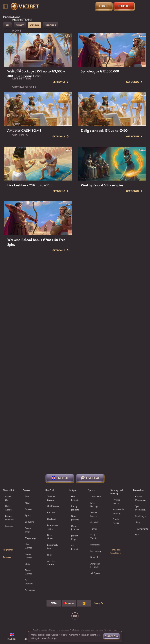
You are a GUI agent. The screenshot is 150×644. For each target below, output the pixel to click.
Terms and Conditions (116, 551)
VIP (137, 535)
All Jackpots (75, 547)
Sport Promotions (141, 508)
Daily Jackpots (75, 527)
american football (95, 565)
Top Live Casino (51, 498)
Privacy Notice (116, 501)
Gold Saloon (53, 506)
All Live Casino (51, 563)
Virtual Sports (94, 514)
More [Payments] (99, 603)
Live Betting (94, 504)
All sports (95, 573)
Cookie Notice (116, 521)
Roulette (51, 512)
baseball (94, 557)
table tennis (93, 537)
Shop (138, 522)
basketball (95, 545)
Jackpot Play (75, 537)
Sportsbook (96, 496)
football (94, 522)
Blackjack (52, 519)
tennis (93, 529)
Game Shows (50, 537)
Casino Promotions (141, 498)
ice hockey (96, 551)
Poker (50, 555)
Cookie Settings (48, 638)
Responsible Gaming (118, 511)
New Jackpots (75, 518)
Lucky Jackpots (75, 508)
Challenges (141, 516)
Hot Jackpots (75, 498)
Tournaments (142, 529)
